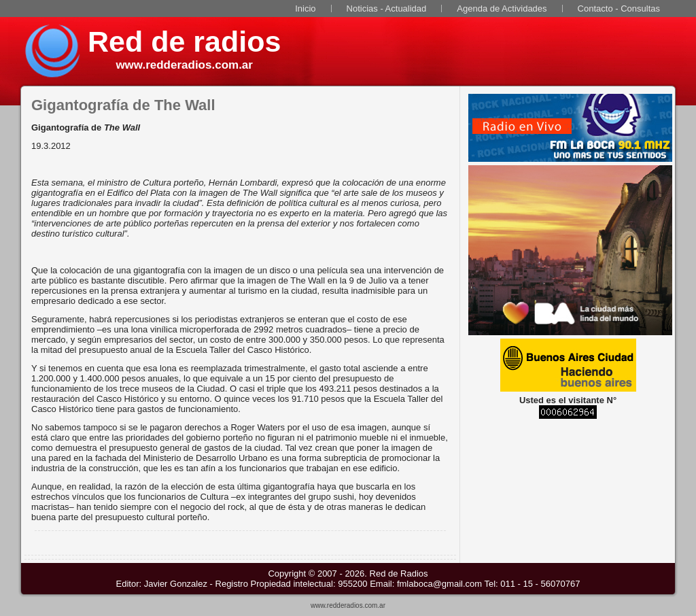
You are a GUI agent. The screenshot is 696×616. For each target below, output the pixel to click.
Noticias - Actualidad (387, 8)
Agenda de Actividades (502, 8)
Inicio (305, 8)
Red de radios (184, 41)
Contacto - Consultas (619, 8)
